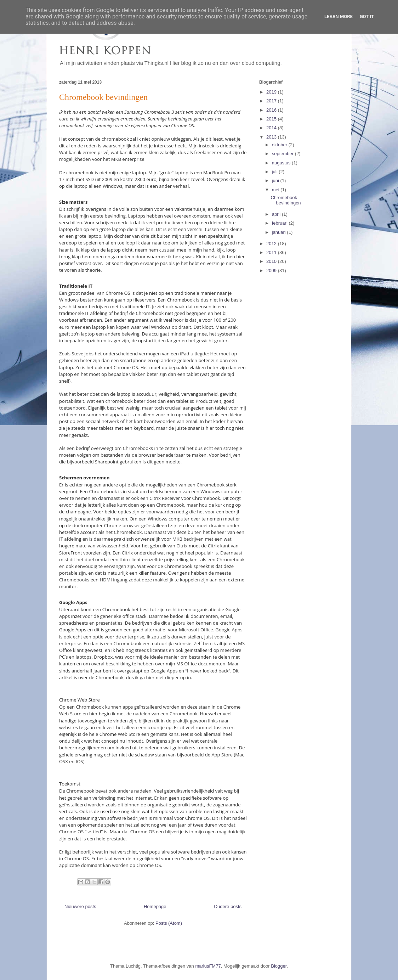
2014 (272, 128)
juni (276, 181)
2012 (272, 244)
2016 (272, 110)
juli (275, 172)
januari (280, 232)
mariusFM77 (208, 966)
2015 (272, 119)
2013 (272, 137)
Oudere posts (228, 906)
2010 (272, 261)
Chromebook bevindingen (103, 97)
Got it (367, 16)
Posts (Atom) (169, 923)
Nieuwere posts (80, 906)
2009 (272, 271)
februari (280, 223)
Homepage (155, 906)
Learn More (339, 16)
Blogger (279, 966)
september (283, 154)
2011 (272, 252)
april (277, 214)
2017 (272, 101)
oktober (280, 145)
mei (276, 190)
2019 (272, 92)
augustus (282, 163)
